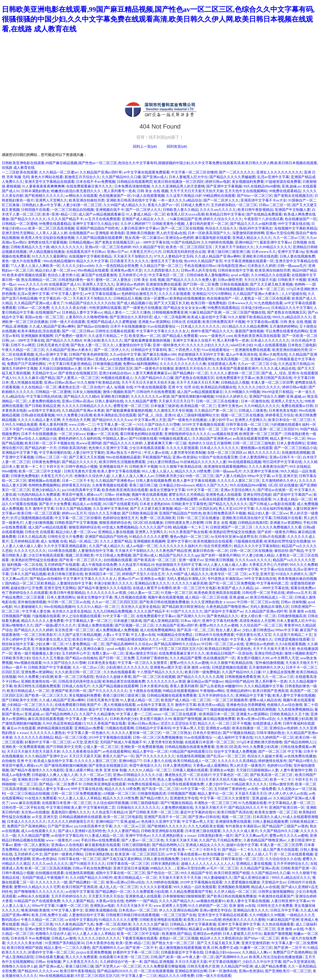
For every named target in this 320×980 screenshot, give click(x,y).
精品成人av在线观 (87, 504)
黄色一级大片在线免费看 (22, 261)
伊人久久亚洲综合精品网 (178, 910)
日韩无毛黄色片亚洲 (53, 345)
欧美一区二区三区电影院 (74, 677)
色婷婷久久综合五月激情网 (210, 443)
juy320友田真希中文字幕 (81, 490)
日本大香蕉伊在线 (154, 686)
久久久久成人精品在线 (278, 368)
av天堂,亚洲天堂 (285, 476)
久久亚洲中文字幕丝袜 (261, 471)
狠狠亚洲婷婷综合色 (115, 523)
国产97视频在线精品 (239, 733)
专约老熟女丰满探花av (225, 579)
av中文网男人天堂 (285, 658)
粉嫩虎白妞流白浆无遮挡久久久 (76, 191)
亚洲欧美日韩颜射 (140, 233)
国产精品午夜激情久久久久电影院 (104, 588)
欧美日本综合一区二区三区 (290, 420)
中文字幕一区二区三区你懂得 (194, 172)
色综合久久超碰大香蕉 (113, 677)
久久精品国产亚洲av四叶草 (101, 172)
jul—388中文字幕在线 (153, 242)
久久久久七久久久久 (30, 551)
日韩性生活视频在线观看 (115, 331)
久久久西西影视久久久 (162, 270)
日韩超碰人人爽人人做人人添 (55, 775)
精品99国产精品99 (239, 681)
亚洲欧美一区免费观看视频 (23, 747)
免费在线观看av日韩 (297, 406)
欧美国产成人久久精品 (235, 588)
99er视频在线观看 (28, 663)
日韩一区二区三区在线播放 (218, 401)
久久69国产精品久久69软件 (91, 878)
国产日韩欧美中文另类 (20, 700)
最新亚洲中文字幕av (275, 242)
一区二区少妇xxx (72, 434)
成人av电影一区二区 (142, 546)
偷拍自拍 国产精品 (289, 551)
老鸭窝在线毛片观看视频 (47, 242)
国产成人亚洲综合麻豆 (87, 649)
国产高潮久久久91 (191, 616)
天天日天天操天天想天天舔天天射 (34, 751)
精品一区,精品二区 (84, 541)
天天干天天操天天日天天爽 (198, 382)
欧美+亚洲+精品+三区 (60, 214)
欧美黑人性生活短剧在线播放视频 (48, 238)
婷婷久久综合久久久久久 (223, 219)
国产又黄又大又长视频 (87, 457)
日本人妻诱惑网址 (291, 443)
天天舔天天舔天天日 (251, 793)
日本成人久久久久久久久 (200, 326)
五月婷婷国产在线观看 (62, 565)
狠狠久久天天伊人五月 (196, 289)
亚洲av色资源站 (185, 457)
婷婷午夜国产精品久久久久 (212, 331)
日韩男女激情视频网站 (276, 892)
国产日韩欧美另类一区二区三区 (154, 812)
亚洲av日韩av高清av (60, 382)
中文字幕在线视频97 (224, 962)
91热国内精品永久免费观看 (39, 495)
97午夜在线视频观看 (150, 387)
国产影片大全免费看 (55, 504)
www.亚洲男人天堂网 (170, 906)
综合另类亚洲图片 (218, 546)
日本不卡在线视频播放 (128, 326)
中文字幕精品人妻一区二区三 (88, 621)
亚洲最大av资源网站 (154, 322)
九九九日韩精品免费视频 (112, 611)
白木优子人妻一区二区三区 (168, 429)
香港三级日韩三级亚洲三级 (229, 252)
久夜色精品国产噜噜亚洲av (72, 359)
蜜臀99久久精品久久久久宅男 (133, 779)
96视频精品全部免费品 (175, 635)
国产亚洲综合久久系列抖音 (131, 317)
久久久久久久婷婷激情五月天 (71, 822)
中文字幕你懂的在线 (55, 453)
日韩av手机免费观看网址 (195, 359)
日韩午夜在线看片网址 (32, 359)
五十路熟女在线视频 (145, 691)
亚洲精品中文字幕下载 (20, 453)
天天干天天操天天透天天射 (274, 649)
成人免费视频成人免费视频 (117, 630)
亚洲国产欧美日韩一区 (69, 691)
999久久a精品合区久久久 (292, 317)
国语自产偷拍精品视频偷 (89, 850)
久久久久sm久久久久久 (218, 210)
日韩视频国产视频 (16, 616)
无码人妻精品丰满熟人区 (186, 579)
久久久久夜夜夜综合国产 (268, 467)
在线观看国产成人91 (65, 284)
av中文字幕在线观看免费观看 (147, 172)
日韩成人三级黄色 (253, 410)
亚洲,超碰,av (291, 186)
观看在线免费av (303, 588)
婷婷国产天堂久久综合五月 (143, 574)
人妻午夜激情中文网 (296, 770)
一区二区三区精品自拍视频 (72, 210)
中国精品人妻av (115, 439)
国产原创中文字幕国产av (293, 495)
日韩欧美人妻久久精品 (180, 210)
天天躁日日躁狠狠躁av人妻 (60, 368)
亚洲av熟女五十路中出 (124, 453)
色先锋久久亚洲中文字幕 (108, 448)
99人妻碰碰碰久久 (28, 607)
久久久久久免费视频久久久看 (278, 527)
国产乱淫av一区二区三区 (226, 756)
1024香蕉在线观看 (62, 551)
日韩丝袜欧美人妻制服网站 (208, 275)
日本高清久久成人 (267, 817)
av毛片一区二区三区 (222, 868)
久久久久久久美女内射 (69, 308)
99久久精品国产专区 (148, 247)
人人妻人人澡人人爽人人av (133, 476)
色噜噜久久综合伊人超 (92, 476)
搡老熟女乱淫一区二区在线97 (81, 387)
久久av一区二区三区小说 (257, 364)
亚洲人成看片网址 (80, 770)
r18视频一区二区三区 (119, 793)
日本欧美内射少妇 (124, 719)
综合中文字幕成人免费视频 (235, 751)
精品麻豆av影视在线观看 (208, 929)
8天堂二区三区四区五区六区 (181, 649)
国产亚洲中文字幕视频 (224, 186)
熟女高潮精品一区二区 (39, 280)
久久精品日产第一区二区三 (161, 266)
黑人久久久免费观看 (81, 957)
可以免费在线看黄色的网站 (287, 331)
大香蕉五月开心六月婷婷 (268, 565)
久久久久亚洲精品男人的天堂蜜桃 (178, 186)
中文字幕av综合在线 (276, 569)
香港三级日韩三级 (143, 485)
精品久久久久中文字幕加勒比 (257, 546)
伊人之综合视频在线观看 (81, 616)
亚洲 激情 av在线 (302, 611)
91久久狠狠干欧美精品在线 (249, 317)
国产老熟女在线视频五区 (293, 196)
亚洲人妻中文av (97, 929)
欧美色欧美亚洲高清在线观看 (257, 336)
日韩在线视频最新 (234, 284)
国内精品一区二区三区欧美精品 (30, 583)
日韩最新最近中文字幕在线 (182, 952)
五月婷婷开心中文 (133, 275)
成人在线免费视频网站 (158, 630)
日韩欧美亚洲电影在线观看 (104, 784)
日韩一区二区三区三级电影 (254, 443)
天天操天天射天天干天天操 (180, 878)
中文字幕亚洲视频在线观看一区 (249, 261)
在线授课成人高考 (222, 364)
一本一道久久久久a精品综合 (180, 200)
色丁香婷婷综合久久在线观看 (25, 593)
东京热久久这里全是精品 (140, 607)
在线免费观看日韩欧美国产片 (78, 705)
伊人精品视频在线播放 (47, 252)
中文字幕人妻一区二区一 (116, 424)
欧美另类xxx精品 (211, 705)
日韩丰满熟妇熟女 (35, 191)
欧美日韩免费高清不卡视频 (224, 322)
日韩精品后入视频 (128, 298)
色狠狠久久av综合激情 (285, 705)
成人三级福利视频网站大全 (198, 415)
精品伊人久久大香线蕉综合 (221, 938)
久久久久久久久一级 (51, 882)
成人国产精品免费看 (270, 966)
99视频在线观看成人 (117, 378)
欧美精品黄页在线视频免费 (124, 681)
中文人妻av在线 (156, 453)
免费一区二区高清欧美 (158, 518)
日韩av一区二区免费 (33, 308)
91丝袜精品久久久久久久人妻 (203, 462)
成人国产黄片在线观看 (280, 850)
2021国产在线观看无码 (120, 504)
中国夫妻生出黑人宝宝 (254, 635)
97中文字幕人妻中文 (67, 294)
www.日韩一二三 (82, 424)
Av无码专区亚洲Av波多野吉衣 (234, 537)
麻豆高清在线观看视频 (46, 719)
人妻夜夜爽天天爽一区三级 (165, 443)
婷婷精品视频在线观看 (55, 728)
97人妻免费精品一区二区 (85, 644)
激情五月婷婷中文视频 (20, 368)
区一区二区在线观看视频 (293, 854)
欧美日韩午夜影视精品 (255, 210)
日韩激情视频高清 (292, 616)
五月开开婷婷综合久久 (216, 695)
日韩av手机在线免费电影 (92, 868)
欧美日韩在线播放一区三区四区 (179, 182)
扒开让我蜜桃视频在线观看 (32, 518)
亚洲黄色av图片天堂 (126, 270)
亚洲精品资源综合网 (81, 569)
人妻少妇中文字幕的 (88, 453)
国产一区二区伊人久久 (221, 200)
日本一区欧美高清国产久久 (209, 233)
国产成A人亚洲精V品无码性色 (82, 831)
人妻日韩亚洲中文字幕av (140, 228)
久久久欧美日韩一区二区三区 (78, 672)
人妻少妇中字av (221, 420)
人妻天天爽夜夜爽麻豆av (152, 373)
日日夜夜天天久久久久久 (129, 261)
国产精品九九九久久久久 (228, 504)
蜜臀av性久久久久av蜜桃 (219, 625)
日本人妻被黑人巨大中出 (188, 177)
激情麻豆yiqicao (171, 709)
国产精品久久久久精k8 (64, 340)
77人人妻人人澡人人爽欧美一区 (35, 266)
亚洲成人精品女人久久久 (252, 238)
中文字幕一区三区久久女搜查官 (143, 663)
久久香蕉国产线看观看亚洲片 (235, 368)
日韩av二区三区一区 (275, 205)
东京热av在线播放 (35, 812)
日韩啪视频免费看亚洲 (170, 312)
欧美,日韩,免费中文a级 (49, 915)
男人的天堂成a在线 (171, 233)
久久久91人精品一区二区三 (98, 607)
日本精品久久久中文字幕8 (292, 308)
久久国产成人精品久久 (107, 546)
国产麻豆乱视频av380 (159, 354)
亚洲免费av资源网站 (37, 672)
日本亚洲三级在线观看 (203, 831)
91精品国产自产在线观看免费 (37, 901)
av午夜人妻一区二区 (198, 957)
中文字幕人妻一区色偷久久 (251, 639)
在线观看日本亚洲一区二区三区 (210, 742)
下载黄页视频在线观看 (95, 289)
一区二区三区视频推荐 (230, 700)
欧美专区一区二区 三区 (209, 429)
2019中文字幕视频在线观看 (203, 424)
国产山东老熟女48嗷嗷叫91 (221, 686)
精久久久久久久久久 (67, 247)
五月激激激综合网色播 (49, 649)
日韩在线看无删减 (50, 957)
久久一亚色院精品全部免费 (117, 266)
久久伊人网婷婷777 (136, 224)
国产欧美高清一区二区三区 (155, 560)
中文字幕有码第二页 (272, 583)
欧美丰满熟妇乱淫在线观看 (39, 331)
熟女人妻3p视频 (170, 779)
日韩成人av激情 (64, 938)
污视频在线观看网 (120, 728)
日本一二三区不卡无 (78, 481)
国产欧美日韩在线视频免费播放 (164, 602)
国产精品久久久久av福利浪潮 (253, 224)
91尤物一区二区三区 (177, 593)
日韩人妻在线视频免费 (297, 256)
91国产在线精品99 (185, 242)
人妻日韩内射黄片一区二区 (207, 224)
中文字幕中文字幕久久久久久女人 (163, 331)
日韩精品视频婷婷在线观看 (80, 817)
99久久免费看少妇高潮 (74, 415)
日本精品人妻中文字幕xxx (82, 312)
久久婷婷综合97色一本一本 (121, 962)
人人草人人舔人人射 (51, 233)
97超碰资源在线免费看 (283, 182)
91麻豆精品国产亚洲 (186, 219)
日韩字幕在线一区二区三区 (247, 424)
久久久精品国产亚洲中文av (46, 756)
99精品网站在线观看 (219, 196)
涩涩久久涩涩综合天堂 (178, 723)
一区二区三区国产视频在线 (244, 312)
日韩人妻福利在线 (109, 401)
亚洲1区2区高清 (228, 747)
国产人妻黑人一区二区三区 (78, 378)
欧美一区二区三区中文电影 (40, 471)
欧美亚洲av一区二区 (145, 336)
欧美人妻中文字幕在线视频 (119, 471)
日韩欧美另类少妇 (170, 476)
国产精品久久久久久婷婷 (123, 443)
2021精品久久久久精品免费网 (245, 326)
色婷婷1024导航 (280, 765)
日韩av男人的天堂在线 (199, 270)
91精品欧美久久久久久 (249, 784)
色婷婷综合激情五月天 (139, 294)
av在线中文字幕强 (151, 705)
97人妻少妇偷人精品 (258, 555)
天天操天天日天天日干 (176, 401)
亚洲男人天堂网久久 (51, 200)
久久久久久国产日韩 (155, 527)
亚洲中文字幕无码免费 (220, 621)
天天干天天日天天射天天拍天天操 (196, 191)
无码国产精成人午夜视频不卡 (123, 742)
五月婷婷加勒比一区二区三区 (234, 205)
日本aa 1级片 (190, 621)
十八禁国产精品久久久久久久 (160, 672)
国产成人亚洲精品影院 (161, 621)
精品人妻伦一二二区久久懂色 (127, 312)
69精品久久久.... (163, 868)
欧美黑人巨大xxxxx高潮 (186, 214)
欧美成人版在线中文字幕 (207, 317)
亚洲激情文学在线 (184, 798)
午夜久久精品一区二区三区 (23, 350)
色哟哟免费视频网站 (44, 485)
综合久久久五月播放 (104, 513)
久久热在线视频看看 (119, 672)
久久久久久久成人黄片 (240, 831)
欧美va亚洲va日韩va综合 (256, 719)
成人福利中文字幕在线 (235, 737)
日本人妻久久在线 (158, 761)
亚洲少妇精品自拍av (115, 373)
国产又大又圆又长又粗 (172, 303)
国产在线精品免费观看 (264, 214)
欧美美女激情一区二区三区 (276, 812)
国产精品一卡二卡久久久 (242, 850)
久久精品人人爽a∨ (257, 952)
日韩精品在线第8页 (253, 523)
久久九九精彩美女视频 (206, 826)
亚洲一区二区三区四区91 (279, 429)
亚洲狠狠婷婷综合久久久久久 (187, 434)
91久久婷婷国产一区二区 (274, 737)
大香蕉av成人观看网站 (211, 765)
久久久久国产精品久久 (177, 901)
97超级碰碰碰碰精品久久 (48, 850)
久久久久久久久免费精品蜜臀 (174, 499)
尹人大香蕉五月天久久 (80, 962)
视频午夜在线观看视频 (149, 495)
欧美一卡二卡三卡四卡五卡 (42, 467)
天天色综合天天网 (76, 420)
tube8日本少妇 (242, 345)
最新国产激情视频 (249, 331)
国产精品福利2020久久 (115, 971)
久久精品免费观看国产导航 (191, 892)
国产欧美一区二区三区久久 (80, 560)
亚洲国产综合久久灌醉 (267, 396)
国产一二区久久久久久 (237, 172)
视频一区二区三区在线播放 (242, 415)
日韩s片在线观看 (272, 537)
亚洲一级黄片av (191, 560)
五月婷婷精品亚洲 (25, 541)
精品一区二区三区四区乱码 (196, 509)
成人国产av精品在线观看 (47, 527)
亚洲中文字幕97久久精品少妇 (96, 224)
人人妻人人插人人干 (256, 854)
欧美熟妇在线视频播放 (187, 298)
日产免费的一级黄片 (71, 336)
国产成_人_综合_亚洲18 (280, 373)
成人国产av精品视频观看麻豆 (101, 214)
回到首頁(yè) (177, 146)
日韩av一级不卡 (14, 667)
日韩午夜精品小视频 (81, 467)
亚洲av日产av (117, 252)
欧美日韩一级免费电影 (209, 303)
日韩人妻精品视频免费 (270, 822)
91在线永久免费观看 (41, 798)
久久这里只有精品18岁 (184, 196)
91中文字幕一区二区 (203, 490)
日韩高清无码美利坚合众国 (184, 252)
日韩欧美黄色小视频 (168, 224)
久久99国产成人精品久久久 (125, 205)
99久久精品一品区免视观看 (195, 887)
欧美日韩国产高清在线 (274, 378)
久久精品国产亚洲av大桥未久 (256, 294)
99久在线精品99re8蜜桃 (262, 186)
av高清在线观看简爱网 (251, 439)
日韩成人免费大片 (195, 205)
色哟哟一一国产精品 (141, 901)
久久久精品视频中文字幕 (264, 686)
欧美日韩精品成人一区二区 (272, 597)
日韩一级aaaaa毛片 (292, 266)
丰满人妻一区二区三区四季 (272, 382)
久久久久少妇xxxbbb (78, 266)
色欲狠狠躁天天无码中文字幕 (201, 354)
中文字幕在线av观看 (263, 322)
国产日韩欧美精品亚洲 (42, 406)
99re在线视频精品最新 (123, 457)
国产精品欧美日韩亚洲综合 (183, 607)
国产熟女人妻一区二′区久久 (92, 345)
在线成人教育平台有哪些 (152, 588)
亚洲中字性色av (138, 836)
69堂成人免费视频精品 (120, 527)
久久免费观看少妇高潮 (295, 719)
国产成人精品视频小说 (134, 303)
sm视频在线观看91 (211, 901)
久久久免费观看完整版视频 (164, 966)
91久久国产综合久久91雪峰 (159, 424)
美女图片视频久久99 (253, 658)
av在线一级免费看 (262, 789)
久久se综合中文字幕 (125, 354)
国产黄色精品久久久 (223, 616)
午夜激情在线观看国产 (276, 896)
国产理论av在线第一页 (275, 490)
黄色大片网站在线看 (47, 177)
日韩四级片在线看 (35, 210)
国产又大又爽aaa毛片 (251, 836)
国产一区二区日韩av (78, 331)
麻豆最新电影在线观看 (213, 238)
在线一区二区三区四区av (227, 453)
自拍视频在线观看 (118, 560)
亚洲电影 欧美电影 (110, 233)
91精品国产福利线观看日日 (191, 751)
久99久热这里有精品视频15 (64, 723)
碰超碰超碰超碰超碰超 (228, 709)
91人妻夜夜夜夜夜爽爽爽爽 (43, 186)
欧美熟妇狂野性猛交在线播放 (232, 532)
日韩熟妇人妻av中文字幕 (41, 205)
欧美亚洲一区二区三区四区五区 (140, 854)
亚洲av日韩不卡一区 (285, 457)
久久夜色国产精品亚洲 (173, 551)
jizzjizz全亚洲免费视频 (94, 952)
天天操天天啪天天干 (301, 663)
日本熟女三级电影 (302, 345)
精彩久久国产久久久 (212, 485)
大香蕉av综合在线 (110, 901)
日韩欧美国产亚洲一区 (298, 868)
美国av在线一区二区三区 (44, 317)
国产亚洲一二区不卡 (141, 948)
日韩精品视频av (81, 242)
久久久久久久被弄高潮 (189, 583)
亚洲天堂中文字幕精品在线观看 (50, 182)
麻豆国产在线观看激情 (99, 275)
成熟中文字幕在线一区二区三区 (120, 873)
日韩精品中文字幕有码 (149, 350)
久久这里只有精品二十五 (108, 336)
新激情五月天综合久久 (82, 177)
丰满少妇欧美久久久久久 (103, 340)
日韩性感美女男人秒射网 (184, 523)
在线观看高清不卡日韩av (86, 252)
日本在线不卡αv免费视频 (96, 182)
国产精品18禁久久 (303, 761)
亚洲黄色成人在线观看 (224, 495)
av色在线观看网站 (117, 751)
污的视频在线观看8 (285, 424)
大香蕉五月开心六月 (145, 252)
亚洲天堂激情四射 (256, 943)
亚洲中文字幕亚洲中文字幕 (239, 924)
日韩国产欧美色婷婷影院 (88, 354)
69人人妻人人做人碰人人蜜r (225, 565)
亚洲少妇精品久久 (46, 490)
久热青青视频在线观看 (110, 485)
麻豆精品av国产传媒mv (205, 681)
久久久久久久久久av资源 (150, 396)
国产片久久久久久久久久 (108, 691)
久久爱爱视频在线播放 (242, 882)
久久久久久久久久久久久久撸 (183, 364)
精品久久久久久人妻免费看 (42, 621)
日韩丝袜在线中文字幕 (236, 270)
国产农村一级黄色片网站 (277, 532)
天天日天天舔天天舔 (260, 280)
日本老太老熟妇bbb (155, 504)
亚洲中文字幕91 (179, 541)
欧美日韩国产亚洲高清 (270, 691)
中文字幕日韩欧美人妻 (64, 808)
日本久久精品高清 (32, 537)
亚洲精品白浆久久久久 (152, 583)
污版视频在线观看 (248, 541)
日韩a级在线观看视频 (38, 415)
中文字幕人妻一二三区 (134, 714)
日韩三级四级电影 (144, 803)
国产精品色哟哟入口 (62, 714)
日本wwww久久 (264, 252)
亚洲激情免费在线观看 (164, 284)
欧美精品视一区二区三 (198, 406)
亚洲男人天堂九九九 (98, 284)
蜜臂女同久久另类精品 (186, 495)
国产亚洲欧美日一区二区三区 (252, 929)
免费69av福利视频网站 (141, 364)
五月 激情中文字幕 (39, 509)
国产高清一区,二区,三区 (196, 630)
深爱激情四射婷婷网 (248, 233)
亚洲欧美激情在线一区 (39, 681)
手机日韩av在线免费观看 (100, 840)
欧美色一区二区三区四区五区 (190, 247)
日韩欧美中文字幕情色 (189, 504)
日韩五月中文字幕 (162, 850)
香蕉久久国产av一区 (163, 205)
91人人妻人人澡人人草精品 (80, 798)
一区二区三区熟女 (177, 733)
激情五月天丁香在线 (166, 261)
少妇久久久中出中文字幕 (200, 859)
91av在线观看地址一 (163, 326)
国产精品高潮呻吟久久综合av (129, 644)
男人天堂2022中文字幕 (236, 509)
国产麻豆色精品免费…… (119, 569)
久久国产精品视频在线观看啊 (100, 238)
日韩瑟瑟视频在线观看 (292, 639)
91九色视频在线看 (268, 303)
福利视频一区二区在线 (25, 565)
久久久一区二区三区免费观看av (173, 639)
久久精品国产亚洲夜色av (212, 439)
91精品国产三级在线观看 (44, 429)
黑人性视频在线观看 (26, 382)
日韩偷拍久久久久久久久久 (138, 808)
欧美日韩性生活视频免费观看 (122, 462)
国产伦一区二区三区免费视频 (232, 583)
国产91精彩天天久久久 (87, 864)
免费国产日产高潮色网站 (27, 364)
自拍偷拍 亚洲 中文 (17, 761)
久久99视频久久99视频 (242, 392)
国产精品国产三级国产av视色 (285, 826)
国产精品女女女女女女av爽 (185, 308)
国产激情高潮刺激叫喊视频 (192, 396)
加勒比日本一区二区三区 (265, 289)
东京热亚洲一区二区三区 (74, 630)
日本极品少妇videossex (177, 485)
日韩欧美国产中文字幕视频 (76, 523)
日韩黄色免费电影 (46, 462)
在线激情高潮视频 (296, 453)
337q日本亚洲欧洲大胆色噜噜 (259, 742)
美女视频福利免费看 (248, 182)
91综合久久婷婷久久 (231, 396)
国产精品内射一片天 (41, 448)
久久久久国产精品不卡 (65, 219)
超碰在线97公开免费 (26, 588)
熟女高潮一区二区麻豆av (144, 238)
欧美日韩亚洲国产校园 (232, 873)
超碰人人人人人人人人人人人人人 (208, 864)
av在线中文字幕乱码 (44, 410)
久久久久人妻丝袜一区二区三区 (235, 373)
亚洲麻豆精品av (263, 359)
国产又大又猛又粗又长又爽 (218, 943)
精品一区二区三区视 (71, 737)
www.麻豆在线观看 (25, 803)
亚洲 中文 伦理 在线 (184, 387)
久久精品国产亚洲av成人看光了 (39, 303)
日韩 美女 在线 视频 (153, 191)
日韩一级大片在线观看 (67, 322)
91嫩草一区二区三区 (72, 906)
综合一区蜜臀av (156, 298)
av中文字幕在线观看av (102, 294)
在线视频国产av (81, 233)
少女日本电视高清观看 (147, 448)
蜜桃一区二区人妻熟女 (114, 280)
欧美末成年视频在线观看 (26, 275)
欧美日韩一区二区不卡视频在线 (50, 443)
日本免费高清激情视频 (132, 186)
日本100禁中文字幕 (243, 569)
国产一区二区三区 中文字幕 (280, 751)
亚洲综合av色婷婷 (179, 238)
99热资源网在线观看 (105, 308)
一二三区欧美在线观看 (20, 172)
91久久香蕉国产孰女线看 (188, 532)
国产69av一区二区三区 (255, 196)
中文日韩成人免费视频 (113, 555)
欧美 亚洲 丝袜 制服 (111, 770)
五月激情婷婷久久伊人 (279, 481)
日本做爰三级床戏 (165, 406)
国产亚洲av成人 (155, 177)
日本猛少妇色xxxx (255, 308)
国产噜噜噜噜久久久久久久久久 (39, 892)
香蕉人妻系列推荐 (53, 424)
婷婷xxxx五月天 (74, 513)
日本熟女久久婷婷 (262, 266)
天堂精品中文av (44, 373)
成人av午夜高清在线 (241, 354)
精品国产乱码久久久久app (179, 555)
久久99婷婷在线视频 (217, 242)
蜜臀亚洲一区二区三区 (131, 406)
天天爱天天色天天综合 (106, 896)
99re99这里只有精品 (277, 392)
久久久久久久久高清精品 (34, 737)
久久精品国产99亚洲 (237, 966)
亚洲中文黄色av (26, 289)
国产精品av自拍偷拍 (93, 326)
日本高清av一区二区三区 (138, 910)
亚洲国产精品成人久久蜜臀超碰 (112, 322)
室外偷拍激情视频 (32, 602)
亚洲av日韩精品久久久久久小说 (138, 775)
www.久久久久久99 (32, 284)
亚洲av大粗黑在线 (273, 354)
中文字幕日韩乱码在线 (44, 396)
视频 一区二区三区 (236, 817)
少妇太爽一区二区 (50, 644)
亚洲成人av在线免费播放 (115, 359)
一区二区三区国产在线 (178, 915)
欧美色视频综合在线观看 (213, 541)
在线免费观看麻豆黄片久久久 (89, 186)
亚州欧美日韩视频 (219, 560)
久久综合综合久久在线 (283, 859)
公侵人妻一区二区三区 (101, 747)
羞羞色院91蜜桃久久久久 (71, 812)
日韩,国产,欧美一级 (166, 957)
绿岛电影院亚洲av (231, 266)
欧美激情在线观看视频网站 (226, 467)
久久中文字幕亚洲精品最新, (66, 546)
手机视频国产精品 (156, 457)
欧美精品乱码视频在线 (218, 387)
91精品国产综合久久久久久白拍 (90, 303)
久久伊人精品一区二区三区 (235, 892)
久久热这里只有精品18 (296, 364)
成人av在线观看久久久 (39, 831)
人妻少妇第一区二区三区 (82, 205)
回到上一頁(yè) (145, 146)
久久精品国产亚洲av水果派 (83, 410)
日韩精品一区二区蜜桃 (20, 224)
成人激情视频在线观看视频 (180, 948)
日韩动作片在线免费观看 (156, 392)
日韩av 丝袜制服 (117, 495)
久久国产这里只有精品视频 (80, 635)
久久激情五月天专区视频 (173, 410)
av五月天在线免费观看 (103, 219)
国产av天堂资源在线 (299, 962)
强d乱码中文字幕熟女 (256, 228)
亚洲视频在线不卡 (110, 210)
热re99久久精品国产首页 (203, 261)
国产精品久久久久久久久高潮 (200, 677)
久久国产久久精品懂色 (97, 714)
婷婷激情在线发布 (272, 761)
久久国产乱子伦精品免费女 (220, 840)
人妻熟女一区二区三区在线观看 (265, 298)
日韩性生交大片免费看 (65, 537)
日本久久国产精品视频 (73, 509)
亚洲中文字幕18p (291, 252)
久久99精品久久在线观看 (270, 275)
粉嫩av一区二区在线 (103, 434)
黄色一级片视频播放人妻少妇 (37, 653)
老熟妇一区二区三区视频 (179, 938)
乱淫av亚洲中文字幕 (273, 177)
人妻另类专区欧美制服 (188, 453)
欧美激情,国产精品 (177, 934)
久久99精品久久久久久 (273, 247)
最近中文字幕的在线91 (106, 709)
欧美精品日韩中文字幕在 (225, 214)
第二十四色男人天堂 (184, 350)
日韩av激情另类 (230, 280)
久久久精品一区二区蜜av (58, 172)
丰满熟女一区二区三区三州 (215, 803)
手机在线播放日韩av (200, 266)
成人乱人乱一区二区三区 (119, 887)
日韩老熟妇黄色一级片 (76, 280)
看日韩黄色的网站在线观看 (141, 434)
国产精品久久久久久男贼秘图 (232, 177)
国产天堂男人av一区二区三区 (118, 966)
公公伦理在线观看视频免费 (42, 569)
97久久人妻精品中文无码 (174, 256)
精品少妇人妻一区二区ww (55, 270)
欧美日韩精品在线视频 (128, 850)
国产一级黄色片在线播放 (142, 308)
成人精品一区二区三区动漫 (206, 597)
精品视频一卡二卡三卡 (191, 527)
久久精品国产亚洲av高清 (259, 868)
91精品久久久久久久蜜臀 (149, 537)
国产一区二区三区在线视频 (182, 228)
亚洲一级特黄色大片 (169, 345)
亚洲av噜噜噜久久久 (18, 625)
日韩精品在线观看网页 (135, 182)
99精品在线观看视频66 (180, 691)
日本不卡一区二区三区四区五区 (108, 368)
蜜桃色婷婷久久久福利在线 (80, 439)
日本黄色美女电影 (283, 410)
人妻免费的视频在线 (44, 401)
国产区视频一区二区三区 (134, 625)
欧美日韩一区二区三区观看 (39, 513)
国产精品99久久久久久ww (112, 420)
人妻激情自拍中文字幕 (133, 345)
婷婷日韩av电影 (218, 182)
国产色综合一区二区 (163, 873)
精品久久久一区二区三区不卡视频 (224, 723)
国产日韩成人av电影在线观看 (272, 504)
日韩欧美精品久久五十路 (30, 247)
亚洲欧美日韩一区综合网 (37, 779)
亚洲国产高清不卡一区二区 (165, 817)
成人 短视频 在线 (120, 387)
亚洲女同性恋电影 (257, 495)
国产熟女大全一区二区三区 (174, 943)
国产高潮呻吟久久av (108, 948)
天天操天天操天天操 (181, 840)
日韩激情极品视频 (107, 364)
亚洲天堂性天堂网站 (18, 233)
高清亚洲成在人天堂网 (257, 621)
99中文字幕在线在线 (294, 224)
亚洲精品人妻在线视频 (116, 532)
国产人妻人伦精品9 (231, 476)
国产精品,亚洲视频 (159, 962)
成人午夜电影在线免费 (99, 565)
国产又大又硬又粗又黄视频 (271, 284)
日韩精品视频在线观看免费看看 (172, 695)
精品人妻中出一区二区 (288, 439)
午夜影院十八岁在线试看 (264, 219)
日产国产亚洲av (60, 826)
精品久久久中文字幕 (92, 261)
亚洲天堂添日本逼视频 (209, 569)
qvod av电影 (240, 275)
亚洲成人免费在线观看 (95, 625)
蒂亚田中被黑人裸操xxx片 (82, 495)
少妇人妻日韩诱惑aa (163, 462)
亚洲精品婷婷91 (239, 691)
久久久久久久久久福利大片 (181, 546)
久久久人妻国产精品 (116, 541)
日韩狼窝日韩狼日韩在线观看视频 (132, 915)
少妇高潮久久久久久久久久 (127, 667)
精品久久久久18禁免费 (193, 471)
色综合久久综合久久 (221, 228)
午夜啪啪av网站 (212, 691)
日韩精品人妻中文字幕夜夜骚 (193, 924)
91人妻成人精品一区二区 (146, 214)
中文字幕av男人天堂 (150, 420)
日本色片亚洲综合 (207, 733)
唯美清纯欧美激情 (35, 910)
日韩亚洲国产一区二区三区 (232, 527)
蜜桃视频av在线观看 (256, 448)
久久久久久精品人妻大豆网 (39, 420)
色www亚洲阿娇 (89, 443)
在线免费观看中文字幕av (235, 378)
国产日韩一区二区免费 (201, 284)
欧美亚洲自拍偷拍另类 (87, 200)
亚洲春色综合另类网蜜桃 (246, 705)
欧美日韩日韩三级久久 (58, 289)
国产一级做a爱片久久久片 (55, 625)
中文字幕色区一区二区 (167, 275)
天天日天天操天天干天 (134, 906)
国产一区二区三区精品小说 (295, 448)
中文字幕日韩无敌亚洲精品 (70, 364)
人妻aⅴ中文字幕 (116, 635)
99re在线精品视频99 (59, 261)
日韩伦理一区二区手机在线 (263, 593)
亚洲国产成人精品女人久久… (145, 219)
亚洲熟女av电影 (153, 579)
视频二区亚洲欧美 (80, 555)
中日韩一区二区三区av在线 (69, 602)
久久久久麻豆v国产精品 (36, 378)
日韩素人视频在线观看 (190, 770)
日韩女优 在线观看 (186, 322)
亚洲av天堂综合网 (280, 233)
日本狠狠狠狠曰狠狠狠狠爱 (184, 896)
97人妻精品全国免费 (279, 672)
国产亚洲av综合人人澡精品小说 (32, 439)
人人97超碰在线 (294, 294)
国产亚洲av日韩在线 (204, 817)
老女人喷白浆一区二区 (258, 616)
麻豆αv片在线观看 (21, 728)
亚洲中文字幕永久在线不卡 (194, 340)
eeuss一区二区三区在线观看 (175, 714)
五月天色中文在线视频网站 (246, 191)
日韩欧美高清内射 (72, 448)
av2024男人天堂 (137, 499)
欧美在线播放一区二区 (250, 728)
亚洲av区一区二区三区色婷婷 (108, 247)
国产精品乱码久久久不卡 (248, 808)
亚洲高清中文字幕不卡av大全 (263, 200)
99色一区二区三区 (200, 476)
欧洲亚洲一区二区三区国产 (261, 434)
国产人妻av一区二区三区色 (143, 840)
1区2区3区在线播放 (283, 485)
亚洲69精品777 (246, 242)
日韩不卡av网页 (23, 345)
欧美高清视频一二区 (233, 359)
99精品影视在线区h (132, 639)
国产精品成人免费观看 (180, 336)
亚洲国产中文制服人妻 (292, 210)
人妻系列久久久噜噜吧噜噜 (87, 317)
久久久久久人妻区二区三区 (238, 481)
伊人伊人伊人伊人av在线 (288, 793)
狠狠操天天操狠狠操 (142, 709)
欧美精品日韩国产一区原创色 (228, 649)
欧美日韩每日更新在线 (65, 574)
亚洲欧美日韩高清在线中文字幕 (131, 200)
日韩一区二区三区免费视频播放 (158, 737)
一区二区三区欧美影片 (39, 635)
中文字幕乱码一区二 (55, 298)
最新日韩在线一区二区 (210, 551)
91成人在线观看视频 (148, 196)
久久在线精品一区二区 (39, 387)
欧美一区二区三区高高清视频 (51, 228)
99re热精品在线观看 (93, 270)
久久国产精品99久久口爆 (121, 177)
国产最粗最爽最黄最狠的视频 (148, 340)
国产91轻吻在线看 (143, 439)
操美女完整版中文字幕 (159, 289)
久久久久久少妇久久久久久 (208, 345)
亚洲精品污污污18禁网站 (212, 294)
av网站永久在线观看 (81, 196)
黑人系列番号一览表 (120, 191)
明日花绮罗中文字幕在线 (282, 462)
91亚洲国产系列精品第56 (64, 943)
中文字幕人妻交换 (243, 429)
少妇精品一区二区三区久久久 (30, 705)
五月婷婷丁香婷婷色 (152, 658)
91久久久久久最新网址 (50, 256)
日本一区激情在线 (255, 401)
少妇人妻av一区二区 (143, 593)
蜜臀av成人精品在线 (265, 700)
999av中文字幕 (259, 476)
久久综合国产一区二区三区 (261, 625)
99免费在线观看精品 (285, 191)
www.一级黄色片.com (216, 336)
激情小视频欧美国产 (119, 392)
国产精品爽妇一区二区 (190, 373)
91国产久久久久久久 (187, 611)
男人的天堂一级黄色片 (248, 765)
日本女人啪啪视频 (87, 392)
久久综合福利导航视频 (273, 509)
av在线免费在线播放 (300, 756)
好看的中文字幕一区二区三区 (48, 742)
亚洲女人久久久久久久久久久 (279, 172)
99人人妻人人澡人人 (158, 471)
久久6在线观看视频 (290, 644)
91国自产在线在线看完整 (218, 457)
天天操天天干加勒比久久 (234, 247)
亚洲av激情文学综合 (141, 653)
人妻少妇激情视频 (39, 523)
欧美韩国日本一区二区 (103, 574)
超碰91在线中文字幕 (242, 845)
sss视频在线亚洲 (225, 434)
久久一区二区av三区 (289, 238)
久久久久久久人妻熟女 (48, 733)
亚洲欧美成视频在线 (101, 910)
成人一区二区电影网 (170, 317)
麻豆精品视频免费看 (219, 719)
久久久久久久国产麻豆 (150, 924)
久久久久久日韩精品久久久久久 (87, 406)
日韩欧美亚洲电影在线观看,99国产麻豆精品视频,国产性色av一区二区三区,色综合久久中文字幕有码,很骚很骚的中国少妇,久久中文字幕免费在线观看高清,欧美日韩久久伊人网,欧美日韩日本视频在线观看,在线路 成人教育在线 (158, 19)
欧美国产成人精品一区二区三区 (186, 700)
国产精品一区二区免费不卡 (60, 784)
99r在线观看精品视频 (244, 462)
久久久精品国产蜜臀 (141, 401)
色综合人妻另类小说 (64, 275)
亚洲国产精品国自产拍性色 (97, 228)
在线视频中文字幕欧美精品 (296, 228)
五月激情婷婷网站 (284, 326)
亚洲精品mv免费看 (89, 728)
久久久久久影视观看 (174, 294)
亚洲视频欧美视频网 (37, 336)
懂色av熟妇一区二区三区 (189, 537)
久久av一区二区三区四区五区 (115, 602)
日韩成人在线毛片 (76, 686)
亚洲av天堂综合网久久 (238, 490)
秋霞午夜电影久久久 (145, 765)
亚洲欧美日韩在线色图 (260, 256)
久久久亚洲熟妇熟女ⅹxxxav (213, 602)
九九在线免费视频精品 (295, 709)
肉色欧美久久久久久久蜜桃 (244, 920)
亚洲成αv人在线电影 (67, 845)
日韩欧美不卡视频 (292, 280)
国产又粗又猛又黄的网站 (122, 859)
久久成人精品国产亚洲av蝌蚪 (218, 256)
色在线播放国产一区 (115, 196)
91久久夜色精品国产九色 (74, 924)
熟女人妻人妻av (228, 630)
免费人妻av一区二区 (108, 653)
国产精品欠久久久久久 (28, 219)
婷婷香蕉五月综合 (280, 415)
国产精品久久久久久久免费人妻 (191, 280)
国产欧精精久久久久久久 (44, 196)
